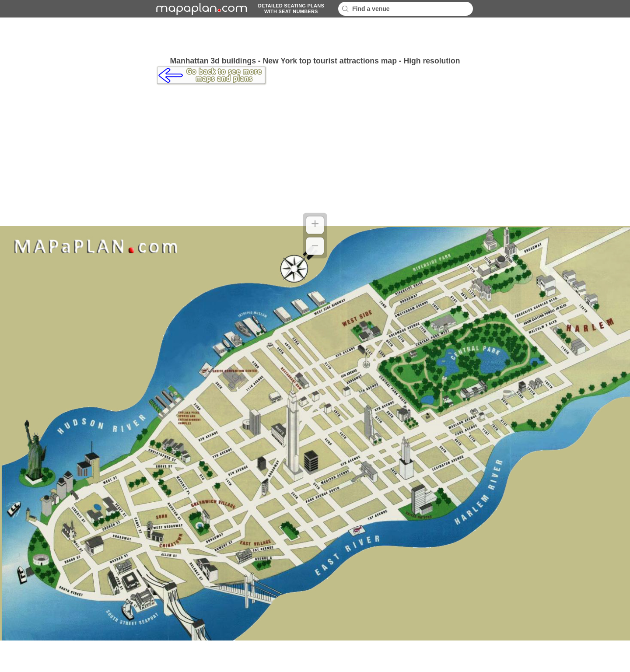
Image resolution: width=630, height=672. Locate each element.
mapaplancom (200, 9)
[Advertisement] (315, 37)
